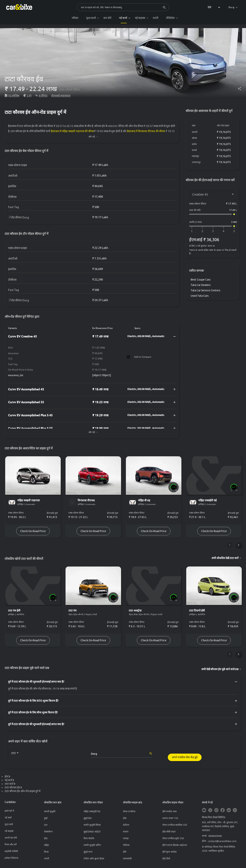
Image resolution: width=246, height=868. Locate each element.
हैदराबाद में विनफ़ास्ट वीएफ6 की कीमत (146, 131)
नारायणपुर (196, 162)
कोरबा (194, 138)
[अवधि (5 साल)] (213, 226)
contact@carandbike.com (222, 841)
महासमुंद (195, 156)
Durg (233, 7)
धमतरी (195, 132)
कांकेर (194, 144)
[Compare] (128, 357)
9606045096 (215, 836)
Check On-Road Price (33, 531)
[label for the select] (213, 7)
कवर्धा (194, 150)
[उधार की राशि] (213, 214)
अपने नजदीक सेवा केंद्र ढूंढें (185, 758)
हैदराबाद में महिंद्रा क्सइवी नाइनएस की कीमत (73, 131)
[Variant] (213, 194)
